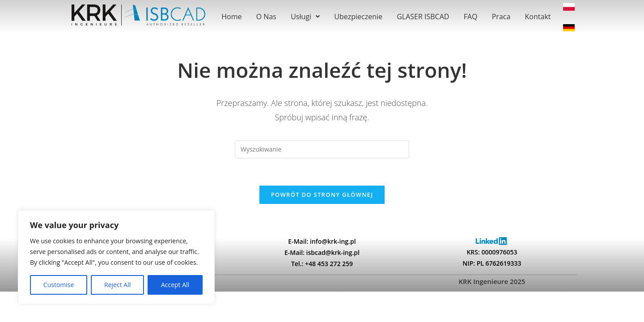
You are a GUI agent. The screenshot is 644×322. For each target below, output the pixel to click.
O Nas (266, 17)
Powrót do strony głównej (322, 195)
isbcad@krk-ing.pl (333, 252)
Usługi (305, 17)
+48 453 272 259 (329, 264)
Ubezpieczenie (358, 17)
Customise (59, 285)
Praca (501, 17)
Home (231, 17)
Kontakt (538, 17)
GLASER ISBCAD (423, 17)
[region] (116, 257)
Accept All (175, 285)
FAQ (471, 17)
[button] (305, 17)
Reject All (117, 285)
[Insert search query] (322, 149)
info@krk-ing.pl (333, 241)
